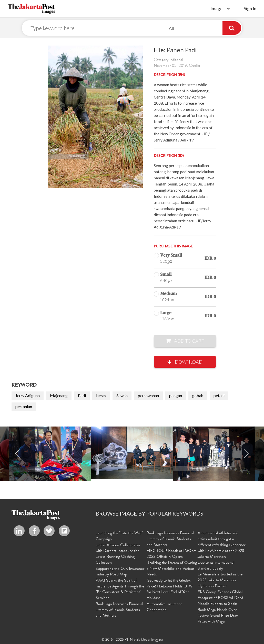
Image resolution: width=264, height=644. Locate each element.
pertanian (24, 407)
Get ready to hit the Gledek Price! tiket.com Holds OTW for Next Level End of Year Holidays (170, 589)
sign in (250, 9)
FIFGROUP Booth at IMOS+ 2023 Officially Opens (171, 554)
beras (101, 396)
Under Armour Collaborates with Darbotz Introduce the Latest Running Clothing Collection (118, 554)
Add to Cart (185, 341)
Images (217, 9)
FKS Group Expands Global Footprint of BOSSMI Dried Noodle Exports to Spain (220, 598)
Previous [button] (18, 454)
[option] (132, 453)
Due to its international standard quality (216, 566)
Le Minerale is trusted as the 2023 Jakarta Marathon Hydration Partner (220, 581)
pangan (176, 396)
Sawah (122, 396)
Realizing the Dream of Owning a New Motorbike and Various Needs (172, 569)
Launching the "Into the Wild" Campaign (119, 537)
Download (185, 362)
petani (219, 396)
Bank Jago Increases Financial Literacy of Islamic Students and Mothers (119, 610)
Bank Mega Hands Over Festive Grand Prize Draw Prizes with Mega (218, 616)
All (171, 28)
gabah (198, 396)
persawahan (148, 396)
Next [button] (246, 454)
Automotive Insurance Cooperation (164, 607)
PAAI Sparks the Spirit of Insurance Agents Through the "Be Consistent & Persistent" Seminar (120, 589)
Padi (82, 396)
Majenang (59, 396)
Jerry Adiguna (28, 396)
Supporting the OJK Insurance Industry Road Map (120, 572)
